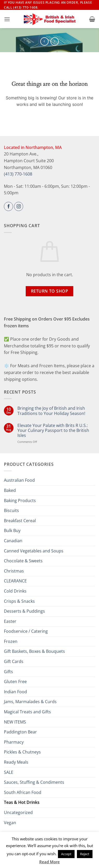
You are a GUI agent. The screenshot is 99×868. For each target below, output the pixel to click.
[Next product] (44, 41)
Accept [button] (66, 854)
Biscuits (11, 510)
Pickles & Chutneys (22, 752)
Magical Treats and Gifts (27, 712)
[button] (7, 19)
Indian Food (15, 692)
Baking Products (20, 501)
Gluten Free (15, 682)
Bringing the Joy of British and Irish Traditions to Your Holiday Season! (51, 411)
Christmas (14, 571)
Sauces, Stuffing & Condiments (34, 782)
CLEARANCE (15, 581)
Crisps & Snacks (19, 601)
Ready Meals (16, 762)
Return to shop (50, 291)
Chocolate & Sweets (23, 561)
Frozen (11, 641)
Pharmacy (14, 742)
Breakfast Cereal (20, 521)
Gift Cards (14, 661)
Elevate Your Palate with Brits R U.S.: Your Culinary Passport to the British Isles (53, 431)
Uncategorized (18, 812)
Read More (49, 862)
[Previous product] (54, 41)
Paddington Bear (20, 732)
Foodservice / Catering (26, 631)
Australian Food (19, 480)
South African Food (23, 792)
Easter (10, 621)
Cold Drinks (15, 591)
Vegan (10, 823)
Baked (10, 490)
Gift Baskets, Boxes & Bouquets (34, 651)
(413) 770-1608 (18, 174)
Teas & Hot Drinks (22, 802)
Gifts (8, 672)
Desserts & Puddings (24, 611)
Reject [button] (85, 854)
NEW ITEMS (15, 722)
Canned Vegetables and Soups (34, 551)
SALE (9, 772)
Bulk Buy (12, 531)
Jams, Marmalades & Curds (30, 702)
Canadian (13, 541)
